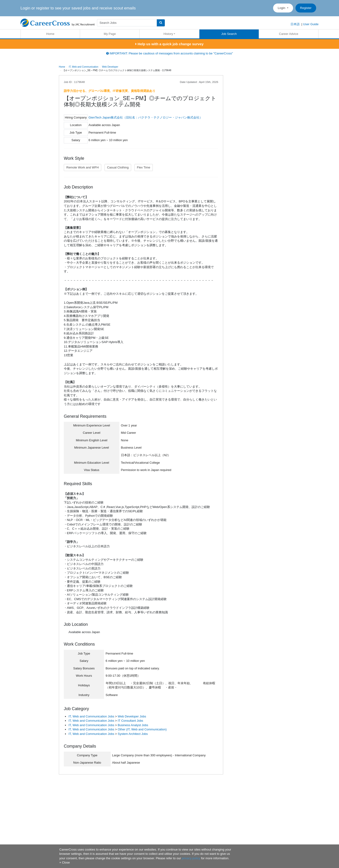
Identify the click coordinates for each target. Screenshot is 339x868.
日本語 (295, 24)
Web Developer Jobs (132, 716)
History (168, 34)
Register (306, 8)
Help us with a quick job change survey (169, 44)
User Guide (311, 24)
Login (282, 8)
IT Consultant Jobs (130, 721)
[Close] (65, 862)
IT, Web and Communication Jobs (91, 716)
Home (50, 34)
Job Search (229, 34)
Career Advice (289, 34)
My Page (110, 34)
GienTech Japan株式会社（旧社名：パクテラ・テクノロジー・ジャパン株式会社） (145, 117)
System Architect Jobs (133, 734)
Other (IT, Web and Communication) (142, 729)
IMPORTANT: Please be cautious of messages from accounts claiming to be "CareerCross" (170, 53)
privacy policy (191, 858)
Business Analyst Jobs (133, 725)
